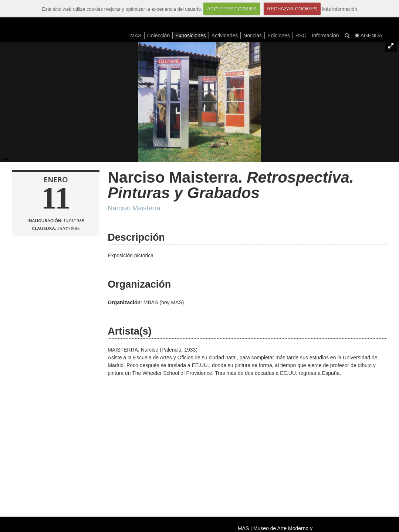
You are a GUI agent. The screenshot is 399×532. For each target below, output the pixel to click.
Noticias (253, 35)
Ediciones (279, 35)
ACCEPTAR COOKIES (232, 9)
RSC (301, 35)
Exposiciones (191, 35)
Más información (339, 9)
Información (325, 35)
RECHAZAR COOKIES (292, 9)
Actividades (225, 35)
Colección (158, 35)
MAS (136, 35)
